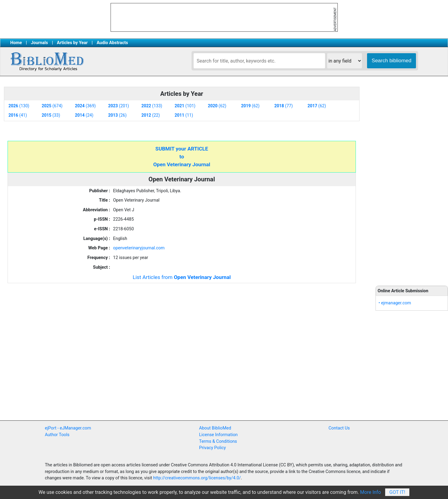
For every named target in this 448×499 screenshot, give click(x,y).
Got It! (397, 492)
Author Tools (57, 435)
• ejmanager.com (395, 303)
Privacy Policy (213, 448)
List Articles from (182, 277)
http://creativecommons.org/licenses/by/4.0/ (197, 478)
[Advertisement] (412, 181)
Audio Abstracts (112, 43)
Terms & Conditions (218, 441)
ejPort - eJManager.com (68, 428)
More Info (371, 492)
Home (16, 43)
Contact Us (339, 428)
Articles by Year (72, 43)
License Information (218, 435)
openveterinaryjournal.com (139, 248)
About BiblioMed (215, 428)
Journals (39, 43)
